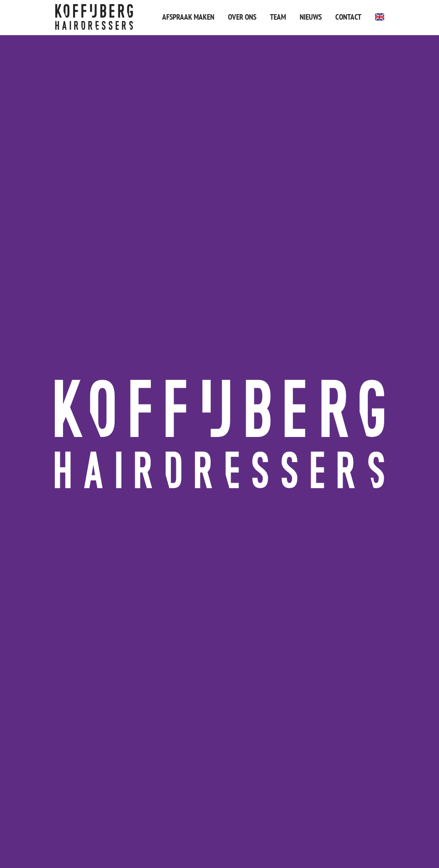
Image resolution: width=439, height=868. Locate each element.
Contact (348, 17)
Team (278, 17)
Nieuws (311, 17)
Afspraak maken (188, 17)
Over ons (242, 17)
